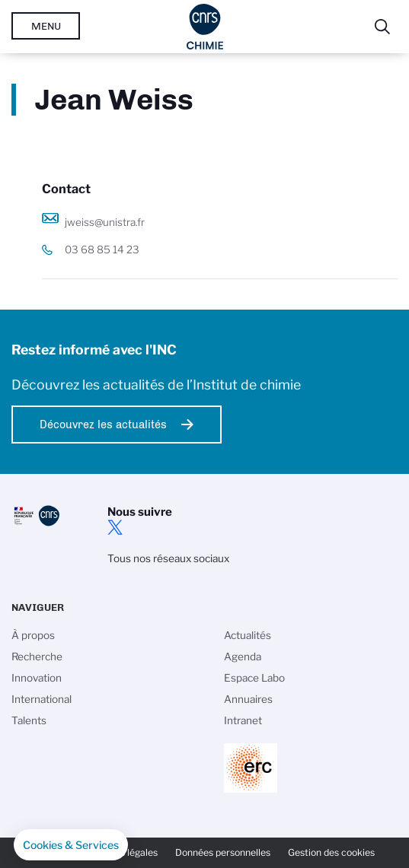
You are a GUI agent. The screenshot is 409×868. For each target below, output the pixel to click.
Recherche (37, 657)
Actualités (248, 635)
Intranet (243, 720)
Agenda (243, 657)
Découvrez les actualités (103, 424)
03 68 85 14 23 (102, 250)
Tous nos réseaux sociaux (168, 558)
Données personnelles (223, 852)
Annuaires (248, 699)
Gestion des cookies (331, 852)
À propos (33, 635)
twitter (115, 527)
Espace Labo (254, 678)
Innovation (37, 678)
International (42, 699)
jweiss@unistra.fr (105, 222)
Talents (29, 720)
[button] (71, 845)
